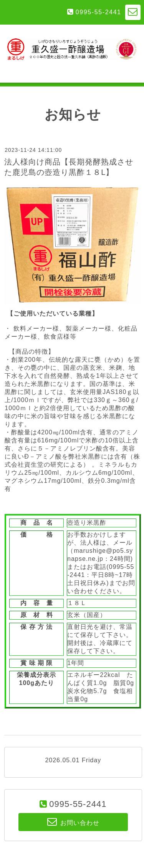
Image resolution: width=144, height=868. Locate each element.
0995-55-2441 (98, 12)
